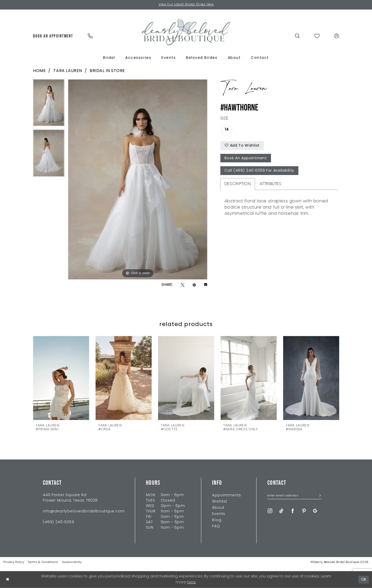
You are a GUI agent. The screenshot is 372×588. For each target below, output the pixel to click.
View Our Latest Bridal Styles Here (186, 5)
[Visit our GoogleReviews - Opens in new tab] (315, 511)
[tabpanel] (49, 105)
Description (238, 184)
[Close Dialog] (7, 580)
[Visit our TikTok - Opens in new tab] (281, 511)
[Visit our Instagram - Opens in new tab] (270, 511)
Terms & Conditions (43, 562)
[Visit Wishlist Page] (317, 36)
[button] (337, 36)
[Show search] (297, 36)
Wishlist (220, 502)
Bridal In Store (107, 71)
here (191, 582)
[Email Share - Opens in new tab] (206, 285)
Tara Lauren (68, 71)
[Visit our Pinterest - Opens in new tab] (304, 511)
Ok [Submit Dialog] (364, 579)
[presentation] (61, 378)
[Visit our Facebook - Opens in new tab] (293, 511)
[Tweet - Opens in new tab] (183, 285)
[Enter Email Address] (294, 496)
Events (219, 514)
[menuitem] (53, 36)
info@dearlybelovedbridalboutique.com (84, 511)
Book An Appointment (246, 159)
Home (39, 71)
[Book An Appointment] (53, 36)
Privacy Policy (14, 562)
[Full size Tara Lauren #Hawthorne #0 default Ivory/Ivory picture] (138, 180)
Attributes (271, 184)
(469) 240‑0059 (59, 522)
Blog (217, 520)
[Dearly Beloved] (186, 32)
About (218, 508)
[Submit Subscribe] (318, 496)
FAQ (216, 526)
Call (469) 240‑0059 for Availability (260, 171)
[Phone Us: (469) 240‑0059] (90, 36)
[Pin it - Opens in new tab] (194, 285)
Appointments (227, 495)
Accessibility (72, 562)
